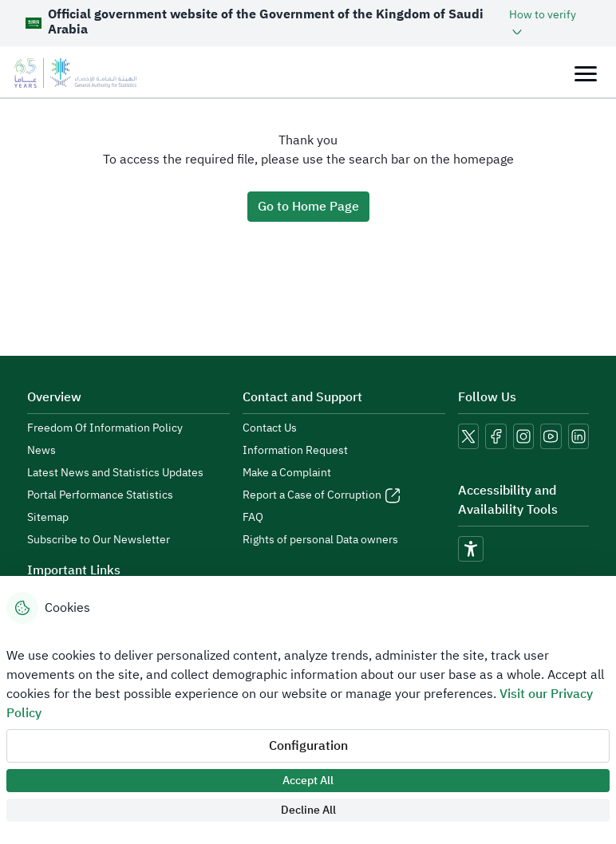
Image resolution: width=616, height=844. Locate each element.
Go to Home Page (308, 207)
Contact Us (270, 428)
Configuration (308, 746)
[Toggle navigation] (585, 73)
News (41, 451)
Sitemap (48, 518)
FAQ (253, 518)
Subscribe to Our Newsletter (99, 540)
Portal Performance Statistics (100, 495)
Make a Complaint (287, 473)
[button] (550, 23)
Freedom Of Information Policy (105, 428)
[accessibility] (471, 549)
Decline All (308, 810)
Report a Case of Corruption (312, 495)
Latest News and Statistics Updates (115, 473)
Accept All (308, 781)
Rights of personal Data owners (320, 540)
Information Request (295, 451)
